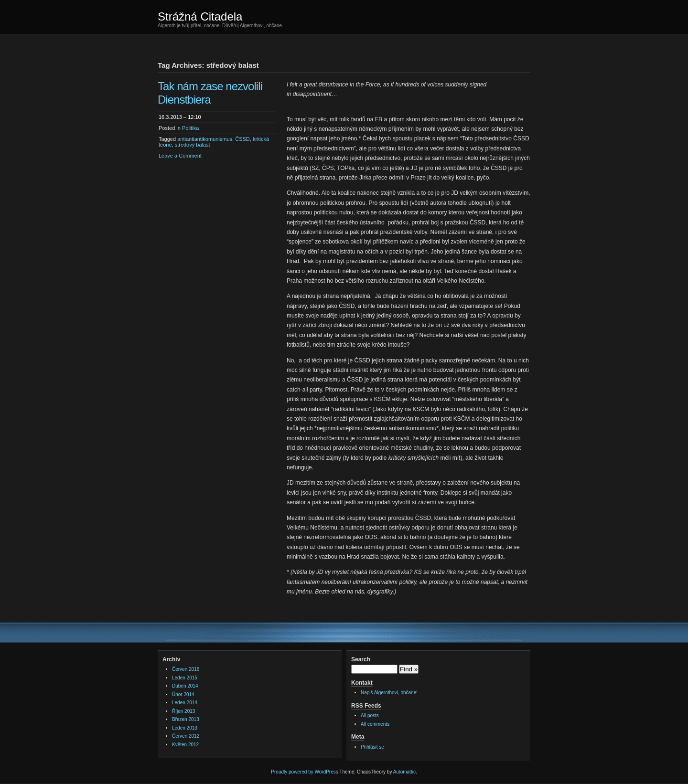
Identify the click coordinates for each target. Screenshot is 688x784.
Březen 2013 (186, 719)
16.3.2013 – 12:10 (180, 117)
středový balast (193, 145)
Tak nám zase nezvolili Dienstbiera (210, 93)
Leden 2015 (185, 678)
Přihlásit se (372, 747)
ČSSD (242, 139)
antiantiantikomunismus (205, 139)
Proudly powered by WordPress (304, 772)
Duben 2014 (185, 686)
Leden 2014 (185, 703)
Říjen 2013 (183, 711)
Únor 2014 (183, 694)
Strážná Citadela (200, 16)
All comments (375, 724)
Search (361, 659)
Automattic (404, 772)
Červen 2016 (186, 669)
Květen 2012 (185, 745)
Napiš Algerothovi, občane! (389, 693)
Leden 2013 (185, 728)
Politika (190, 128)
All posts (370, 715)
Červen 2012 (186, 736)
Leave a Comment (180, 156)
